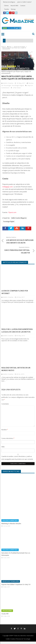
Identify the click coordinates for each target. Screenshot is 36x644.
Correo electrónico (8, 438)
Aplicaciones (7, 611)
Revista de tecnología (11, 581)
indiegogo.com (8, 187)
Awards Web (14, 6)
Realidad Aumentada (10, 520)
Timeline (7, 9)
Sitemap (13, 9)
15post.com (12, 212)
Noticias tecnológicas (9, 2)
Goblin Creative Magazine (19, 218)
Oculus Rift (5, 614)
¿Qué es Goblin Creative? (24, 2)
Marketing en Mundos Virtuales (11, 524)
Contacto (23, 6)
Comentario (5, 404)
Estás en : (4, 47)
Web (3, 447)
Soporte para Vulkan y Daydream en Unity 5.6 (16, 585)
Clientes (6, 6)
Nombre (5, 430)
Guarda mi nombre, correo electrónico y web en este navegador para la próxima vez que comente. (17, 458)
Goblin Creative (8, 83)
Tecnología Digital (18, 85)
